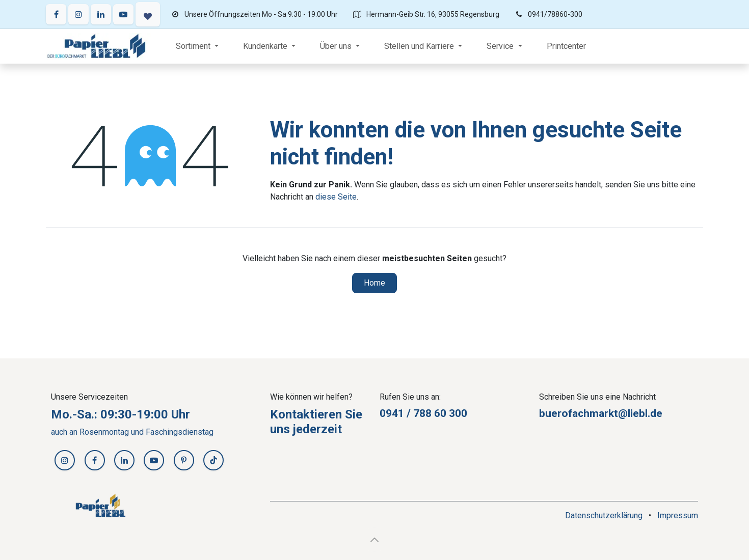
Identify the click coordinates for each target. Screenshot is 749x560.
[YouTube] (123, 14)
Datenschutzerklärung (604, 515)
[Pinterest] (184, 460)
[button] (374, 540)
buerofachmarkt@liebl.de (601, 413)
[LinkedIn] (101, 14)
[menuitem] (197, 46)
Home (374, 283)
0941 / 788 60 (414, 413)
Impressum (678, 515)
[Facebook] (56, 14)
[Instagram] (78, 14)
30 (455, 413)
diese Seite (336, 197)
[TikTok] (213, 460)
